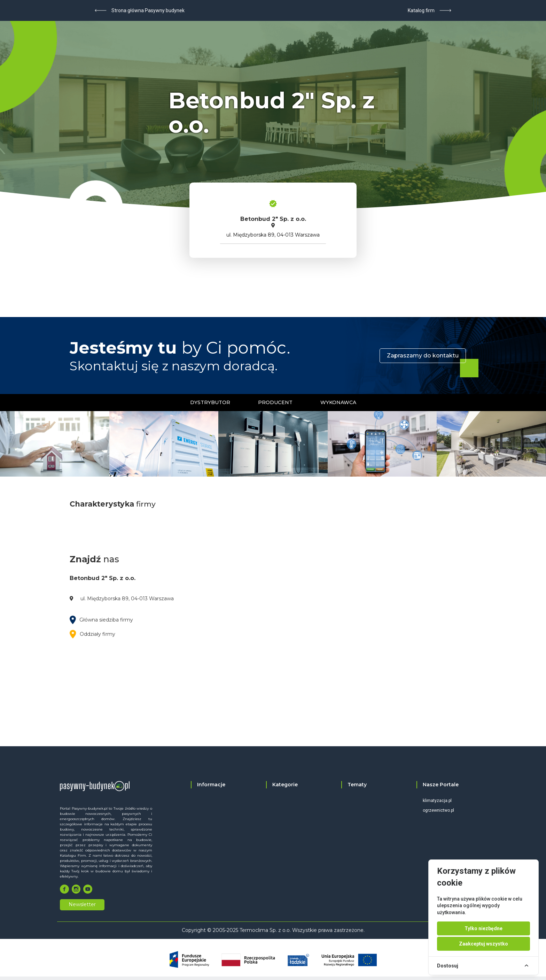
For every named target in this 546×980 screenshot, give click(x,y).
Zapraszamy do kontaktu (423, 356)
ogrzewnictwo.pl (438, 810)
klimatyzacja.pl (437, 801)
